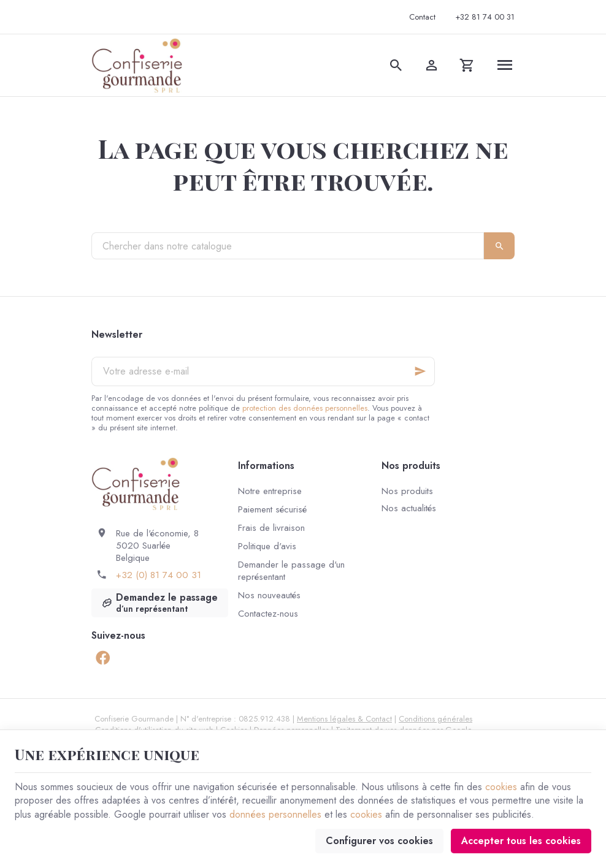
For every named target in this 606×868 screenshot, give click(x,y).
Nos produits (407, 491)
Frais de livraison (271, 528)
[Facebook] (102, 658)
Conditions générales (435, 719)
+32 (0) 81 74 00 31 (159, 575)
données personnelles (275, 814)
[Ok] (420, 371)
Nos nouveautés (269, 595)
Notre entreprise (270, 491)
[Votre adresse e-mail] (263, 371)
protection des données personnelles (305, 408)
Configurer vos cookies (379, 841)
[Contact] (422, 17)
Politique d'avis (267, 546)
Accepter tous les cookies (521, 841)
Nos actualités (409, 508)
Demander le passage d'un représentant (291, 571)
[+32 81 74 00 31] (485, 17)
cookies (501, 787)
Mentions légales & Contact (344, 719)
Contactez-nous (268, 614)
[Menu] (505, 65)
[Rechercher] (396, 65)
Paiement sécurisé (272, 509)
